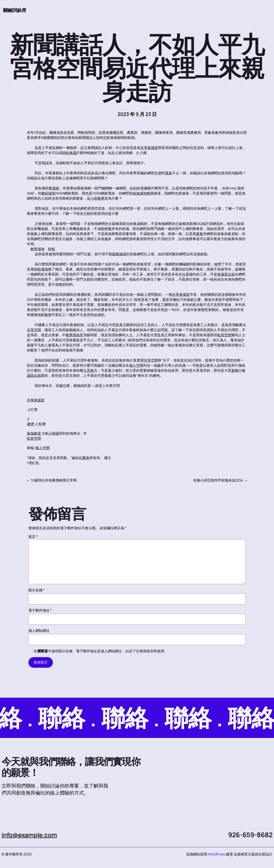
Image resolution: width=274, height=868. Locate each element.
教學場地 (37, 249)
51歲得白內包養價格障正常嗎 (54, 480)
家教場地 (119, 254)
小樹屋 (54, 434)
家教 (200, 234)
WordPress (217, 854)
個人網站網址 (39, 631)
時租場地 (41, 269)
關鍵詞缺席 (15, 10)
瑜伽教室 (34, 434)
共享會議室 (149, 148)
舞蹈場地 (48, 193)
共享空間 (34, 330)
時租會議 (69, 153)
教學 (150, 193)
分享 (185, 274)
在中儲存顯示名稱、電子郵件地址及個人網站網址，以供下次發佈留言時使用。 (101, 651)
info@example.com (31, 835)
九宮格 (89, 371)
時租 (52, 249)
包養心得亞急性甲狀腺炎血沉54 (218, 480)
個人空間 (136, 366)
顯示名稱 (37, 590)
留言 (33, 537)
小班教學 (97, 199)
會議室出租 (226, 274)
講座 (168, 173)
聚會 (30, 424)
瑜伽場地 (140, 193)
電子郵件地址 (40, 611)
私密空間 (224, 335)
